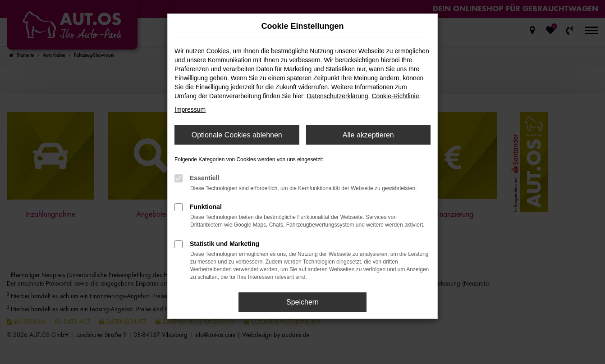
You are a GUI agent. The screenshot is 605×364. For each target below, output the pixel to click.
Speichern (302, 302)
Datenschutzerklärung (337, 96)
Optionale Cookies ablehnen (237, 135)
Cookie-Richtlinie (395, 96)
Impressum (190, 109)
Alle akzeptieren (368, 135)
